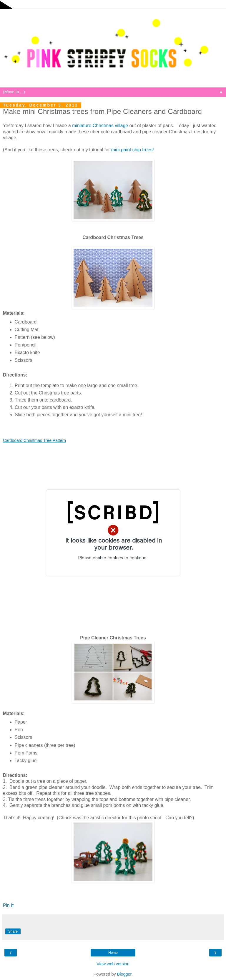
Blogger (124, 974)
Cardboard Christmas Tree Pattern (34, 440)
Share (13, 931)
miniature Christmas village (100, 126)
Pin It (8, 905)
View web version (113, 964)
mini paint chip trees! (133, 150)
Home (113, 953)
